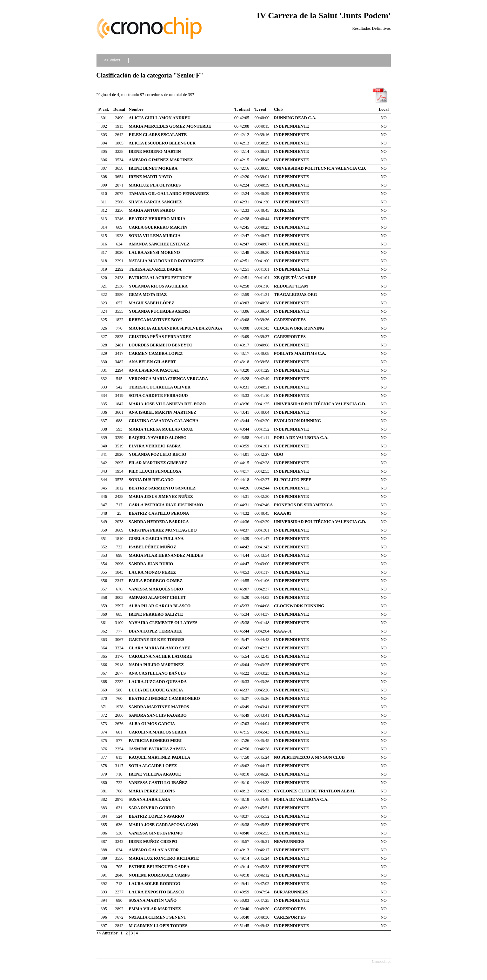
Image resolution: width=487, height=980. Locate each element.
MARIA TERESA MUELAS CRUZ (161, 429)
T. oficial (242, 109)
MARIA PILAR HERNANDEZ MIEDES (166, 555)
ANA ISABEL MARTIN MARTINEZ (163, 412)
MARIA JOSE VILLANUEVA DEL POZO (167, 404)
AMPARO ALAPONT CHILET (158, 597)
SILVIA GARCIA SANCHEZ (155, 202)
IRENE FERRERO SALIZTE (156, 614)
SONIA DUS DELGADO (151, 480)
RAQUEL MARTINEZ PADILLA (159, 757)
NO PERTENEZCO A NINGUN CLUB (309, 757)
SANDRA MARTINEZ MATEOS (159, 707)
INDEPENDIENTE (292, 126)
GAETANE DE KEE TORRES (156, 640)
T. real (260, 109)
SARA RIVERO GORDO (152, 808)
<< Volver (112, 60)
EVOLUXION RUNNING (298, 421)
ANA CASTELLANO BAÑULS (157, 673)
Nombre (136, 109)
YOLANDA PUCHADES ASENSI (159, 311)
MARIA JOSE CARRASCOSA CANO (164, 825)
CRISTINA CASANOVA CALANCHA (164, 421)
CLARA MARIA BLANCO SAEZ (159, 648)
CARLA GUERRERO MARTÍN (158, 227)
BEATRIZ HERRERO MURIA (157, 219)
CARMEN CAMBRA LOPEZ (156, 353)
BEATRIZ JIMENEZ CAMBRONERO (164, 698)
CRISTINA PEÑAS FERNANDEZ (160, 337)
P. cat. (104, 109)
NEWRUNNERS (289, 842)
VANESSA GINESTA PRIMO (156, 833)
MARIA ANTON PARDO (152, 210)
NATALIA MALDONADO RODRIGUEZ (166, 261)
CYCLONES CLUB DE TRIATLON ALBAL (315, 791)
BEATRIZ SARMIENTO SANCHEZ (162, 488)
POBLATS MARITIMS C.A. (300, 353)
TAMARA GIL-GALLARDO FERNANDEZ (169, 194)
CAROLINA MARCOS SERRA (158, 732)
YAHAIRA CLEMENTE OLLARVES (163, 623)
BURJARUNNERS (291, 892)
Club (278, 109)
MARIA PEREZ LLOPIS (152, 791)
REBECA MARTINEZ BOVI (155, 320)
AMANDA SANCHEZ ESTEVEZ (159, 244)
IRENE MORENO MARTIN (155, 151)
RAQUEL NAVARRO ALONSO (158, 438)
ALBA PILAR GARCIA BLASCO (160, 606)
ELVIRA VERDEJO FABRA (155, 446)
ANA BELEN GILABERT (152, 362)
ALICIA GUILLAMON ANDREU (160, 118)
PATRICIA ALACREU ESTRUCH (160, 278)
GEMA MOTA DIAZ (148, 295)
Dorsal (119, 109)
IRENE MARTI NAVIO (150, 177)
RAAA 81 (283, 513)
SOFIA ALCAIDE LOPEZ (153, 766)
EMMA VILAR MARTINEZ (155, 909)
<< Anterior (107, 933)
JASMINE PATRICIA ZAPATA (158, 749)
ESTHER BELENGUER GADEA (159, 867)
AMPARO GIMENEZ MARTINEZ (161, 160)
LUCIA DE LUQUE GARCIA (156, 690)
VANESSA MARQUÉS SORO (156, 589)
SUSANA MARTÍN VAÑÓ (153, 900)
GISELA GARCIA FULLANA (156, 539)
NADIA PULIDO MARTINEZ (156, 665)
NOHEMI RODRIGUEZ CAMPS (159, 875)
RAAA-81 (283, 631)
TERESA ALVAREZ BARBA (155, 269)
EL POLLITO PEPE (293, 480)
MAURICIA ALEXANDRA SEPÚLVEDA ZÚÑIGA (176, 328)
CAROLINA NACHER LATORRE (161, 656)
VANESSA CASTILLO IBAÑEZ (158, 783)
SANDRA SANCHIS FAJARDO (158, 715)
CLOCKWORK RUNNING (299, 328)
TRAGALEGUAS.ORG (296, 295)
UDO (279, 454)
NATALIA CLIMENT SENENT (158, 917)
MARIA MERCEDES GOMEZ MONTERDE (170, 126)
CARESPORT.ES (290, 320)
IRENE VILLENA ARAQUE (155, 774)
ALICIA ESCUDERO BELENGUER (162, 143)
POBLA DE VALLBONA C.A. (301, 438)
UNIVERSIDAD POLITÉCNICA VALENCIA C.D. (320, 168)
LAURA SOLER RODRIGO (155, 884)
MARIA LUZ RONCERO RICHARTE (164, 858)
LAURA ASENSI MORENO (154, 252)
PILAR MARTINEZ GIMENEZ (158, 463)
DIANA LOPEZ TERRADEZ (155, 631)
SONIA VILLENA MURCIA (155, 236)
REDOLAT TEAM (291, 286)
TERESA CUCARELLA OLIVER (160, 387)
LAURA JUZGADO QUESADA (158, 682)
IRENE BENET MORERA (153, 168)
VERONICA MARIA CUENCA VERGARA (168, 379)
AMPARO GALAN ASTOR (154, 850)
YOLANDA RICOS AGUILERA (158, 286)
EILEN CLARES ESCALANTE (158, 135)
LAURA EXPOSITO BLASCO (157, 892)
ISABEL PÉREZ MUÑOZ (152, 547)
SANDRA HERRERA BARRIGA (159, 522)
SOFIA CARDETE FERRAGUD (158, 396)
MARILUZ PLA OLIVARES (155, 185)
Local (384, 109)
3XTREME (284, 210)
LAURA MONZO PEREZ (152, 572)
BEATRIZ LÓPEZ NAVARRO (156, 816)
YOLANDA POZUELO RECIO (158, 454)
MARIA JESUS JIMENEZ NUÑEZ (161, 496)
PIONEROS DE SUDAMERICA (303, 505)
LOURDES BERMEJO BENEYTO (161, 345)
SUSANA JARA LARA (150, 799)
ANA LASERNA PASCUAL (154, 370)
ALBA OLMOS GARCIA (152, 724)
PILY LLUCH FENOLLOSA (155, 471)
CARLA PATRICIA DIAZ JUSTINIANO (166, 505)
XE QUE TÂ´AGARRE (295, 278)
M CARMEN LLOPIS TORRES (158, 926)
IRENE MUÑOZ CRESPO (153, 842)
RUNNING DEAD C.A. (295, 118)
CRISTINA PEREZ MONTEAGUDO (163, 530)
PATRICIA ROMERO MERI (155, 741)
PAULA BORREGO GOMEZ (156, 581)
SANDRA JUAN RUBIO (151, 564)
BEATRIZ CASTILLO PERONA (159, 513)
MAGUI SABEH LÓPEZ (152, 303)
